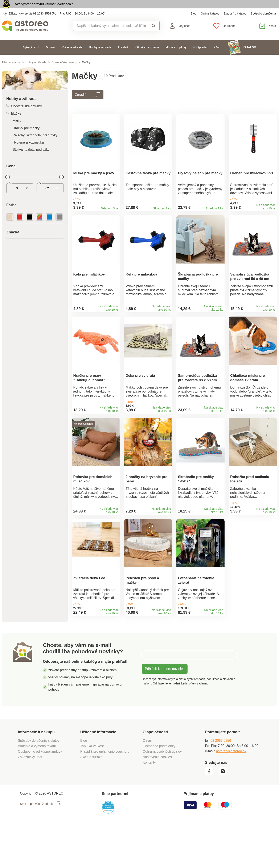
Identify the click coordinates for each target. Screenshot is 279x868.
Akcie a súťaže (91, 798)
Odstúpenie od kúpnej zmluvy (40, 793)
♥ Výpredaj (200, 57)
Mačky (14, 123)
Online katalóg (210, 23)
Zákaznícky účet (30, 798)
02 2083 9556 (42, 23)
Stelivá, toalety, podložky (31, 159)
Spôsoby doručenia (263, 23)
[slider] (8, 187)
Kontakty (149, 803)
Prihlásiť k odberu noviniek (165, 710)
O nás (147, 782)
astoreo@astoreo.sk (231, 792)
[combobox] (110, 36)
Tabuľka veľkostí (93, 787)
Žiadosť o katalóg (235, 23)
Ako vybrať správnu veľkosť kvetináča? (44, 9)
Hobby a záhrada (100, 57)
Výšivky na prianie (147, 57)
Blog (194, 23)
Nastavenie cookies (157, 798)
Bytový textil (31, 57)
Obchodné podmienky (159, 787)
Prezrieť (253, 9)
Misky (17, 131)
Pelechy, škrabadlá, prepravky (35, 145)
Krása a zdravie (72, 57)
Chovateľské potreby (64, 72)
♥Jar (217, 57)
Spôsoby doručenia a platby (39, 782)
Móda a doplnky (176, 57)
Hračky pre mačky (26, 138)
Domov (51, 57)
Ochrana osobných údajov (162, 793)
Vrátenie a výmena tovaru (37, 787)
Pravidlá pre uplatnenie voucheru (105, 793)
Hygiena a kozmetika (28, 152)
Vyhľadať (154, 36)
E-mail (150, 696)
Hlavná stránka (11, 72)
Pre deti (123, 57)
